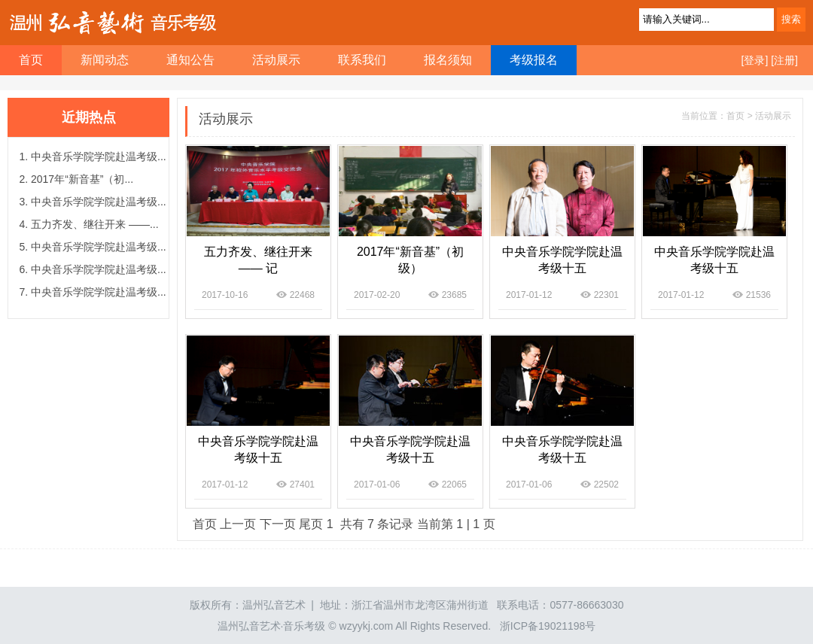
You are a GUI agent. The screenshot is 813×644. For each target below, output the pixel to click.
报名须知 (448, 60)
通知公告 (190, 60)
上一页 (238, 524)
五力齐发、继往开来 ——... (95, 224)
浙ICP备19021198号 (548, 626)
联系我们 (362, 60)
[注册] (784, 60)
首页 (205, 524)
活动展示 (276, 60)
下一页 (278, 524)
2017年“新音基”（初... (82, 179)
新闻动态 (105, 60)
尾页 (311, 524)
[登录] (755, 60)
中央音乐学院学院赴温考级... (99, 156)
